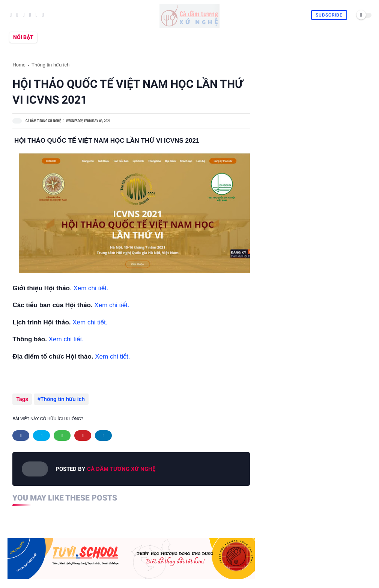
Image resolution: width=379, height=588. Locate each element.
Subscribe (329, 15)
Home (19, 65)
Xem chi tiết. (91, 288)
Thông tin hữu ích (50, 65)
